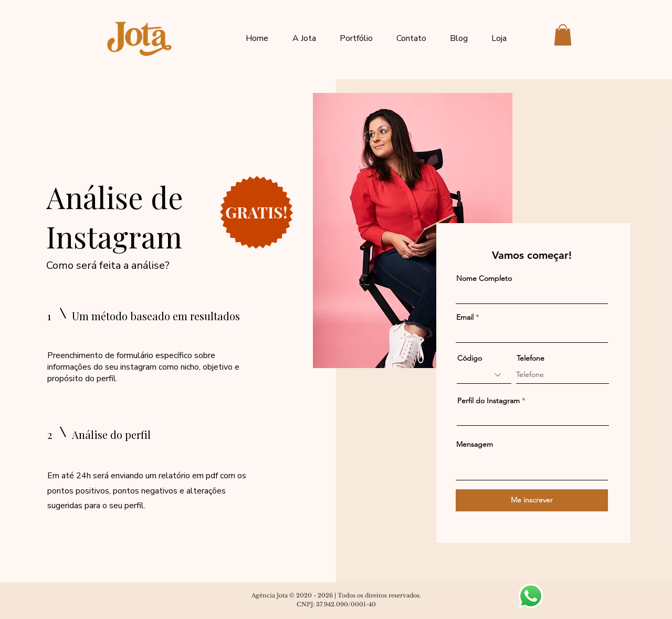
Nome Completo (484, 278)
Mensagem (475, 444)
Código (470, 358)
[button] (563, 35)
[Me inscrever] (532, 500)
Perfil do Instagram (489, 401)
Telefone (531, 358)
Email (465, 317)
